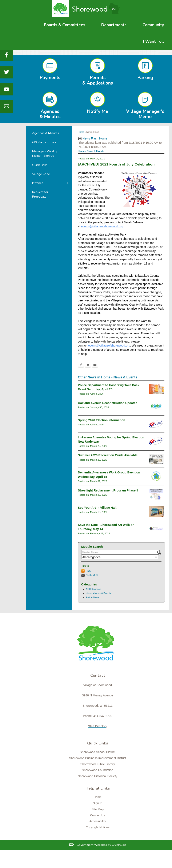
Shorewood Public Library (98, 764)
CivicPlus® (119, 845)
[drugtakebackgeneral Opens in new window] (156, 389)
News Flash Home (95, 138)
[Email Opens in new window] (95, 365)
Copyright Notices (98, 827)
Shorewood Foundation (98, 770)
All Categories (93, 589)
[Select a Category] (120, 557)
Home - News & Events (98, 593)
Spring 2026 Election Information (102, 420)
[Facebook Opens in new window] (81, 365)
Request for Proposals (40, 194)
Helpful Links (98, 788)
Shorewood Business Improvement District (98, 758)
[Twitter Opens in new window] (88, 365)
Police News (93, 597)
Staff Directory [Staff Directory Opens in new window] (98, 726)
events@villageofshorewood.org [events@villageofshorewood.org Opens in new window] (102, 226)
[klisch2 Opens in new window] (156, 511)
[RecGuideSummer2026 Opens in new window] (156, 459)
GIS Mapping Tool (44, 142)
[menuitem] (65, 25)
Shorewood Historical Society (98, 776)
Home (81, 132)
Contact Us (98, 815)
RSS (88, 571)
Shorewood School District (98, 752)
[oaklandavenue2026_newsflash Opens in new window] (156, 407)
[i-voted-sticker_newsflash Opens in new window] (156, 424)
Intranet (37, 183)
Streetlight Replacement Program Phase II (108, 490)
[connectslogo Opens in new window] (156, 476)
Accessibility (97, 821)
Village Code (41, 174)
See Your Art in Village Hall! (98, 508)
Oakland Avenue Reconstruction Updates (108, 403)
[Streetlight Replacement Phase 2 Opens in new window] (156, 494)
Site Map (98, 809)
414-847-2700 (103, 716)
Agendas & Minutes (46, 133)
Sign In (98, 803)
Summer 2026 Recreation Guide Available (108, 455)
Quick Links (40, 165)
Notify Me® (92, 575)
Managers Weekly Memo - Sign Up (45, 154)
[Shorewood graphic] (98, 646)
